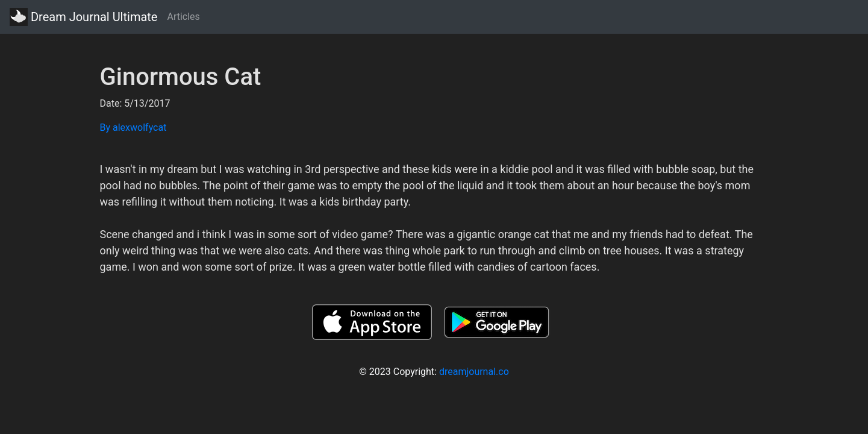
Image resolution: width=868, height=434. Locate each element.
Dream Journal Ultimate (83, 17)
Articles (183, 17)
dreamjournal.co (474, 372)
